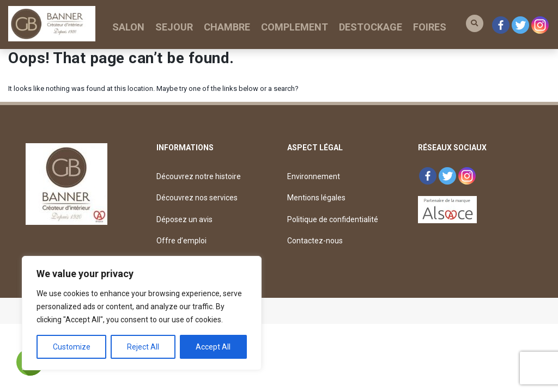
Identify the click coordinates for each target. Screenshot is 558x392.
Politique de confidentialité (333, 219)
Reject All (143, 347)
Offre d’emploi (181, 241)
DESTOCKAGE (371, 27)
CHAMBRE (227, 27)
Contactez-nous (315, 241)
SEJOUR (174, 27)
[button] (475, 23)
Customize (72, 347)
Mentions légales (316, 198)
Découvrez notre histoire (199, 176)
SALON (128, 27)
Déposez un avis (184, 219)
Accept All (213, 347)
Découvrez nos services (197, 198)
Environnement (314, 176)
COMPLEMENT (295, 27)
